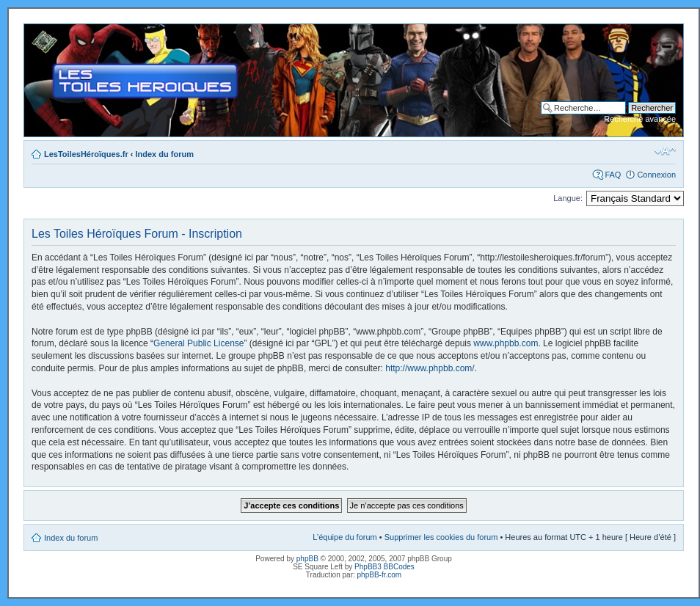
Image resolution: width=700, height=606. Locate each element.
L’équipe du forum (344, 537)
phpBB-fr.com (380, 575)
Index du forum (165, 154)
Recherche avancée (640, 119)
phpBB (307, 559)
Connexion (656, 175)
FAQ (613, 175)
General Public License (198, 343)
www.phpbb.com (506, 343)
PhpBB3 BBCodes (384, 567)
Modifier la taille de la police (665, 151)
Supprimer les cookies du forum (441, 537)
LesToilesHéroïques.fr (86, 154)
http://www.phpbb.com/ (430, 368)
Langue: (568, 198)
